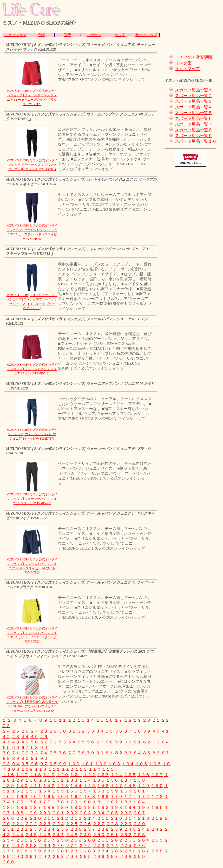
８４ (137, 753)
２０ (147, 720)
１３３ (72, 780)
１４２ (49, 786)
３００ (8, 862)
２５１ (112, 835)
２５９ (76, 840)
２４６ (45, 835)
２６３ (130, 840)
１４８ (130, 786)
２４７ (58, 835)
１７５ (18, 802)
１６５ (49, 797)
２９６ (99, 856)
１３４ (85, 780)
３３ (90, 731)
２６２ (116, 840)
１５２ (18, 791)
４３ (16, 737)
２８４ (103, 851)
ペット (120, 35)
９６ (34, 764)
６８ (34, 747)
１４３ (62, 786)
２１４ (89, 818)
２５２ (126, 835)
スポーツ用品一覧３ (194, 101)
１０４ (128, 764)
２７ (34, 731)
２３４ (49, 829)
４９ (25, 742)
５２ (53, 742)
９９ (62, 764)
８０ (100, 753)
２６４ (143, 840)
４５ (34, 737)
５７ (100, 742)
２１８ (143, 818)
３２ (81, 731)
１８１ (99, 802)
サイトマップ (146, 35)
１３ (81, 720)
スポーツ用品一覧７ (194, 124)
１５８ (99, 791)
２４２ (157, 829)
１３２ (58, 780)
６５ (6, 747)
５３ (62, 742)
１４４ (76, 786)
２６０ (89, 840)
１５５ (58, 791)
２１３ (76, 818)
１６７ (76, 797)
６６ (16, 747)
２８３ (89, 851)
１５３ (31, 791)
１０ (53, 720)
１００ (74, 764)
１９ (137, 720)
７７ (72, 753)
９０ (25, 758)
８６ (156, 753)
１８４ (139, 802)
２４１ (143, 829)
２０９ (22, 818)
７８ (81, 753)
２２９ (126, 824)
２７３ (99, 846)
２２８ (112, 824)
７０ (6, 753)
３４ (100, 731)
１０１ (87, 764)
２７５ (126, 846)
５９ (119, 742)
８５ (147, 753)
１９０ (76, 807)
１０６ (155, 764)
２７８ (22, 851)
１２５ (130, 775)
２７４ (112, 846)
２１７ (130, 818)
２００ (45, 813)
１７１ (130, 797)
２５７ (49, 840)
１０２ (101, 764)
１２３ (103, 775)
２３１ (8, 829)
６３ (156, 742)
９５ (25, 764)
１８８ (49, 807)
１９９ (31, 813)
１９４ (130, 807)
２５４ (8, 840)
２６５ (157, 840)
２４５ (31, 835)
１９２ (103, 807)
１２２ (89, 775)
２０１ (58, 813)
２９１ (31, 856)
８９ (16, 758)
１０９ (27, 769)
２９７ (112, 856)
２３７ (89, 829)
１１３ (81, 769)
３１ (72, 731)
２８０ (49, 851)
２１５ (103, 818)
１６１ (139, 791)
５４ (72, 742)
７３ (34, 753)
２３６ (76, 829)
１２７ (157, 775)
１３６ (112, 780)
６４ (165, 742)
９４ (16, 764)
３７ (128, 731)
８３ (128, 753)
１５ (100, 720)
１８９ (62, 807)
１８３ (126, 802)
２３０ (139, 824)
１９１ (89, 807)
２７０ (58, 846)
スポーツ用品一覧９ (194, 136)
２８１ (62, 851)
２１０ (35, 818)
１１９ (49, 775)
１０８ (14, 769)
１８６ (22, 807)
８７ (165, 753)
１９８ (18, 813)
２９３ (58, 856)
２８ (44, 731)
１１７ (22, 775)
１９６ (157, 807)
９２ (44, 758)
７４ (44, 753)
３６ (119, 731)
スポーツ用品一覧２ (194, 96)
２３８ (103, 829)
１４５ (89, 786)
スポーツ (94, 35)
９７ (44, 764)
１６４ (35, 797)
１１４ (95, 769)
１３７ (126, 780)
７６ (62, 753)
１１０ (41, 769)
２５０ (99, 835)
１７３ (157, 797)
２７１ (72, 846)
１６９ (103, 797)
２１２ (62, 818)
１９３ (116, 807)
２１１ (49, 818)
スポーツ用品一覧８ (194, 130)
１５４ (45, 791)
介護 (41, 35)
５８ (109, 742)
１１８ (35, 775)
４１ (165, 731)
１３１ (45, 780)
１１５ (108, 769)
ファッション (15, 35)
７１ (16, 753)
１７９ (72, 802)
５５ (81, 742)
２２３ (45, 824)
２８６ (130, 851)
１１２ (68, 769)
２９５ (85, 856)
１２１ (76, 775)
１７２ (143, 797)
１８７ (35, 807)
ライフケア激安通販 (194, 57)
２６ (25, 731)
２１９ (157, 818)
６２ (147, 742)
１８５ (8, 807)
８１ (109, 753)
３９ (147, 731)
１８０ (85, 802)
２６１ (103, 840)
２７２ (85, 846)
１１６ (8, 775)
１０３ (114, 764)
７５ (53, 753)
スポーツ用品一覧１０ (196, 141)
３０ (62, 731)
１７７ (45, 802)
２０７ (139, 813)
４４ (25, 737)
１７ (119, 720)
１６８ (89, 797)
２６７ (18, 846)
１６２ (8, 797)
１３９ (8, 786)
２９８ (126, 856)
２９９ (139, 856)
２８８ (157, 851)
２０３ (85, 813)
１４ (90, 720)
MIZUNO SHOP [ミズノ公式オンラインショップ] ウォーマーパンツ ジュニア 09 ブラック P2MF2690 (32, 499)
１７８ (58, 802)
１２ (72, 720)
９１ (34, 758)
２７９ (35, 851)
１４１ (35, 786)
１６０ (126, 791)
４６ (44, 737)
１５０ (157, 786)
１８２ (112, 802)
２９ (53, 731)
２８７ (143, 851)
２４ (6, 731)
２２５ (72, 824)
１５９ (112, 791)
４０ (156, 731)
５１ (44, 742)
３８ (137, 731)
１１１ (54, 769)
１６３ (22, 797)
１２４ (116, 775)
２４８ (72, 835)
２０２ (72, 813)
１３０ (31, 780)
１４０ (22, 786)
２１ (156, 720)
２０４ (99, 813)
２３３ (35, 829)
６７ (25, 747)
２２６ (85, 824)
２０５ (112, 813)
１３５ (99, 780)
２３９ (116, 829)
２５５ (22, 840)
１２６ (143, 775)
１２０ (62, 775)
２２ (165, 720)
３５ (109, 731)
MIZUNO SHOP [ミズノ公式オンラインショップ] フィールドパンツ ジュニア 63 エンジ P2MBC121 (32, 369)
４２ (6, 737)
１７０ (116, 797)
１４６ (103, 786)
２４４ (18, 835)
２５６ (35, 840)
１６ (109, 720)
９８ (53, 764)
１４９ (143, 786)
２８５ (116, 851)
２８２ (76, 851)
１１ (62, 720)
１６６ (62, 797)
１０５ (141, 764)
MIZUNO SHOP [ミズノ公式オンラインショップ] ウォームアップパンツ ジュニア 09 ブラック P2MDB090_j (32, 165)
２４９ (85, 835)
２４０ (130, 829)
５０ (34, 742)
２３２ (22, 829)
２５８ (62, 840)
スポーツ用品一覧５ (194, 113)
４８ (16, 742)
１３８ (139, 780)
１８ (128, 720)
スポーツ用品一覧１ (194, 90)
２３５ (62, 829)
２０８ (8, 818)
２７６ (139, 846)
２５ (16, 731)
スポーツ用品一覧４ (194, 107)
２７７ (8, 851)
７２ (25, 753)
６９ (44, 747)
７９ (90, 753)
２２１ (18, 824)
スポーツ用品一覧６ (194, 118)
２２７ (99, 824)
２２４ (58, 824)
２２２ (31, 824)
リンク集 (183, 63)
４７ (6, 742)
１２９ (18, 780)
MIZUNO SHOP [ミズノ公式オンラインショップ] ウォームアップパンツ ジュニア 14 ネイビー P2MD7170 (32, 434)
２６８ (31, 846)
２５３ (139, 835)
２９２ (45, 856)
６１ (137, 742)
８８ (6, 758)
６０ (128, 742)
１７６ (31, 802)
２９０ (18, 856)
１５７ (85, 791)
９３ (6, 764)
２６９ (45, 846)
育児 (68, 35)
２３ (6, 726)
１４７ (116, 786)
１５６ (72, 791)
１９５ (143, 807)
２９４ (72, 856)
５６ (90, 742)
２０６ (126, 813)
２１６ (116, 818)
